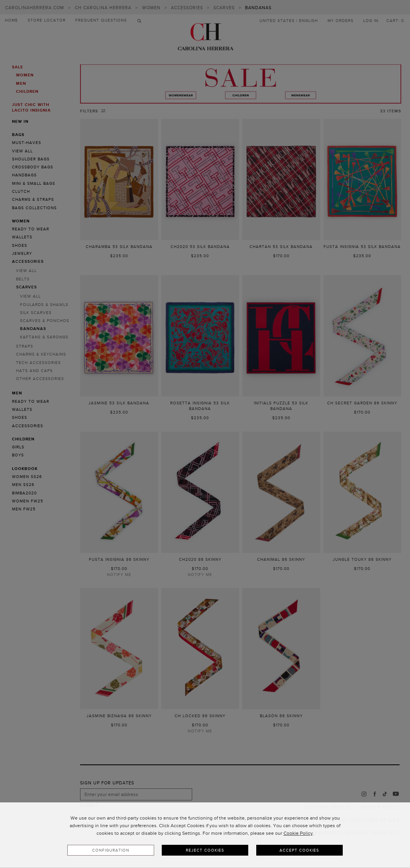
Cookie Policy (298, 835)
